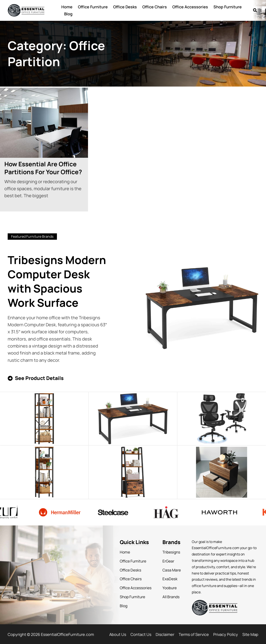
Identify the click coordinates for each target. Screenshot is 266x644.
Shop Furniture (228, 7)
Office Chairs (155, 7)
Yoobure (167, 585)
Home (67, 7)
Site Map (250, 634)
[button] (255, 10)
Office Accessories (190, 7)
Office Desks (125, 7)
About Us (118, 634)
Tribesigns (169, 551)
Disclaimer (165, 634)
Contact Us (141, 634)
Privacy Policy (226, 634)
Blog (68, 14)
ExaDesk (167, 577)
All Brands (169, 594)
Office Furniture (93, 7)
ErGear (166, 560)
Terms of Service (194, 634)
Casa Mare (169, 568)
